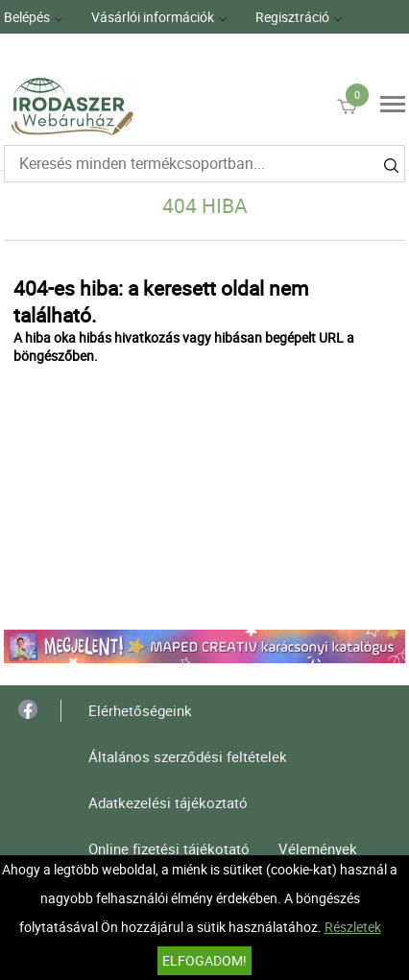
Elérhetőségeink (140, 710)
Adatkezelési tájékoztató (168, 802)
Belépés (27, 17)
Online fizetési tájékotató (169, 849)
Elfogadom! (204, 960)
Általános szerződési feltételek (188, 756)
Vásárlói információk (153, 17)
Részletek (353, 927)
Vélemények (318, 849)
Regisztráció (292, 17)
